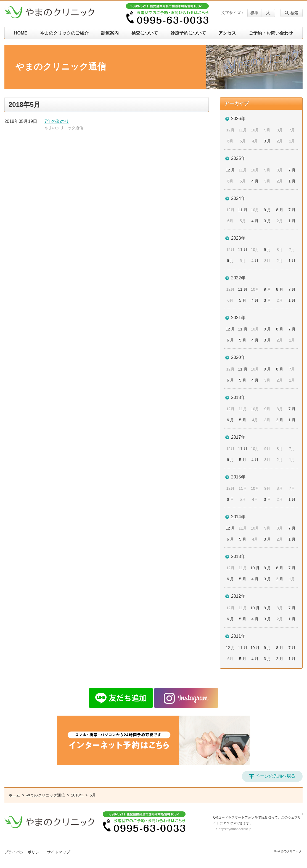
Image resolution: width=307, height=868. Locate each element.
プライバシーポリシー (24, 852)
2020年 (238, 357)
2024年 (238, 198)
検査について (145, 33)
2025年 (238, 158)
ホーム (14, 795)
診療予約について (188, 33)
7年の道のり (57, 121)
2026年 (238, 119)
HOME (21, 33)
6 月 (230, 261)
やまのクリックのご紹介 (64, 33)
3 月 (267, 141)
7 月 (292, 170)
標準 (254, 13)
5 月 (243, 300)
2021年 (238, 318)
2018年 (238, 397)
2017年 (238, 437)
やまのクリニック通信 (64, 128)
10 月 (255, 568)
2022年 (238, 278)
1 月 (292, 181)
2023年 (238, 238)
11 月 (243, 210)
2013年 (238, 556)
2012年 (238, 596)
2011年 (238, 636)
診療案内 (110, 33)
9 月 (267, 210)
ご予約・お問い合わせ (271, 33)
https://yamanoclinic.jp (235, 829)
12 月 (230, 170)
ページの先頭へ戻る (276, 776)
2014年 (238, 517)
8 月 (280, 210)
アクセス (227, 33)
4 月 (255, 181)
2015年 (238, 477)
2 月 (280, 420)
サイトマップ (59, 852)
